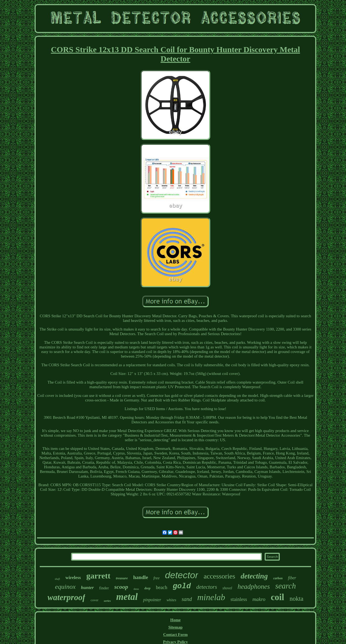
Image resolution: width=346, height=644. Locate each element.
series (107, 601)
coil (277, 597)
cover (94, 600)
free (157, 578)
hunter (87, 588)
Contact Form (175, 635)
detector (182, 575)
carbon (278, 578)
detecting (254, 576)
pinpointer (152, 600)
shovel (227, 588)
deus (136, 589)
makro (259, 599)
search (285, 586)
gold (182, 586)
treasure (122, 578)
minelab (211, 597)
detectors (207, 587)
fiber (292, 578)
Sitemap (176, 627)
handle (141, 577)
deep (147, 588)
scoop (121, 587)
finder (104, 588)
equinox (65, 587)
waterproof (66, 597)
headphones (254, 586)
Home (175, 620)
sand (187, 599)
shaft (57, 579)
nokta (296, 599)
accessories (219, 576)
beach (162, 587)
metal (127, 597)
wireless (73, 578)
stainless (239, 599)
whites (171, 600)
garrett (98, 576)
